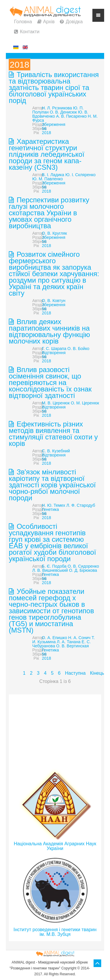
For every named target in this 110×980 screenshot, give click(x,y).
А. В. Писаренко (71, 116)
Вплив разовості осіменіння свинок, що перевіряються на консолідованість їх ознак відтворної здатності (50, 382)
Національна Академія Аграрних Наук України (55, 846)
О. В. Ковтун (54, 301)
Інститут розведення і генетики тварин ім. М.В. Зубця (55, 932)
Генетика (50, 509)
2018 (46, 133)
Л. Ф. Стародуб (81, 505)
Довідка (74, 22)
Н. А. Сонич (79, 638)
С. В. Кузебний (56, 451)
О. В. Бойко (78, 349)
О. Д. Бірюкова (83, 570)
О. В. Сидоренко (83, 566)
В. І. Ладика (53, 175)
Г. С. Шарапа (54, 349)
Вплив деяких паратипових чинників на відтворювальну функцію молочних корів (49, 331)
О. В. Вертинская (73, 646)
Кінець (97, 673)
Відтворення (54, 353)
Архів (49, 22)
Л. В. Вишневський (50, 570)
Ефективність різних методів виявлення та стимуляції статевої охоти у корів (53, 434)
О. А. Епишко (55, 638)
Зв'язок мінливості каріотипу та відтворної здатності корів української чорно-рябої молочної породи (52, 485)
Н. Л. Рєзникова (57, 108)
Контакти (30, 32)
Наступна (75, 673)
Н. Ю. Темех (54, 505)
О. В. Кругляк (54, 233)
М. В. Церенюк (56, 403)
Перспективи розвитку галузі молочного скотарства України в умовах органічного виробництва (49, 213)
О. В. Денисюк (63, 112)
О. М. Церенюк (85, 403)
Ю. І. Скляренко (81, 175)
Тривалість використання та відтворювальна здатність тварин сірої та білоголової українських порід (54, 87)
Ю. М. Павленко (48, 179)
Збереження (54, 124)
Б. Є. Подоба (54, 566)
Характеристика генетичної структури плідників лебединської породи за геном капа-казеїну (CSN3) (47, 154)
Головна (23, 22)
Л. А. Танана (69, 642)
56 (44, 129)
